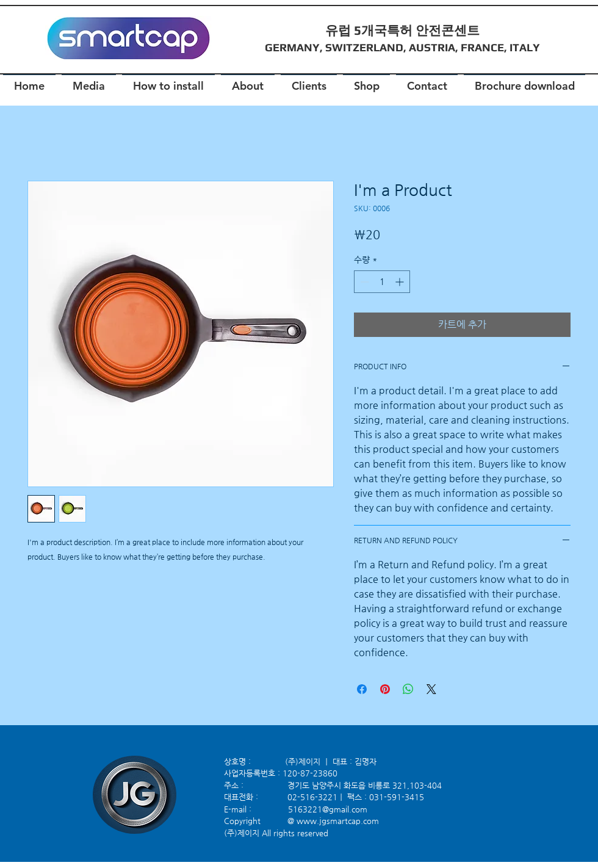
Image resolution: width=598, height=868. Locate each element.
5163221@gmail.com (328, 809)
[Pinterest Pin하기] (385, 689)
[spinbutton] (382, 282)
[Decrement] (363, 282)
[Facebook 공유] (362, 689)
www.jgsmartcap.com (338, 821)
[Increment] (401, 282)
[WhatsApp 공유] (408, 689)
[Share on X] (431, 689)
